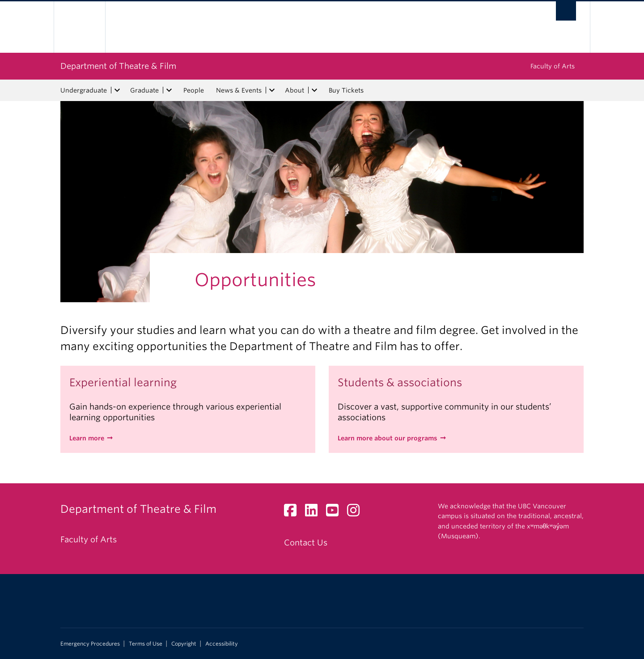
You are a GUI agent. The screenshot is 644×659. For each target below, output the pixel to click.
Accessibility (222, 644)
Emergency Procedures (90, 644)
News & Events (239, 90)
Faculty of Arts (553, 66)
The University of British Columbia (79, 27)
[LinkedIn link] (315, 513)
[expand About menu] (314, 90)
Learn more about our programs (388, 438)
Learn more (87, 438)
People (194, 90)
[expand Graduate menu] (169, 90)
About (294, 90)
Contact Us (306, 543)
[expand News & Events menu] (272, 90)
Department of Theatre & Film (118, 66)
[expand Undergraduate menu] (117, 90)
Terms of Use (146, 644)
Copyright (184, 644)
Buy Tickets (346, 90)
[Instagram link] (357, 513)
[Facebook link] (294, 513)
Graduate (144, 90)
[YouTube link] (336, 513)
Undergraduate (84, 90)
